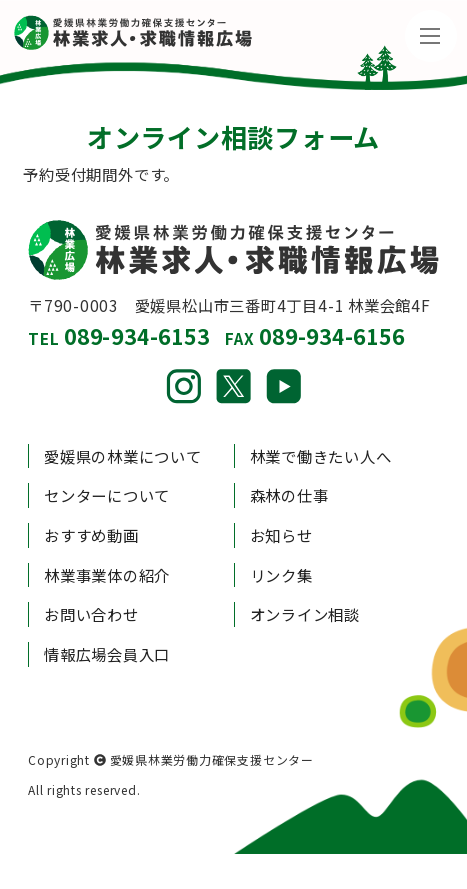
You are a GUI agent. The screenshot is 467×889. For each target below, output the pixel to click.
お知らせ (281, 535)
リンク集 (281, 575)
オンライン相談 (305, 614)
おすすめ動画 (91, 535)
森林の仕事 (289, 495)
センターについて (107, 495)
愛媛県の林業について (123, 456)
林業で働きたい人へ (321, 456)
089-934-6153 (136, 336)
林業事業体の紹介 (107, 575)
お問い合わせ (91, 614)
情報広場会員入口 (107, 654)
